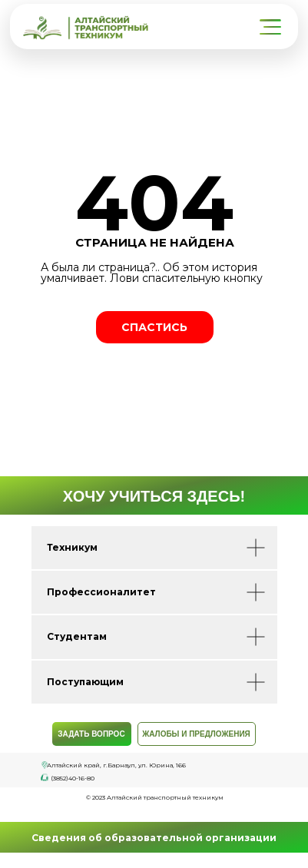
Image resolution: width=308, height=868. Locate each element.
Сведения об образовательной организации (154, 838)
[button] (272, 27)
